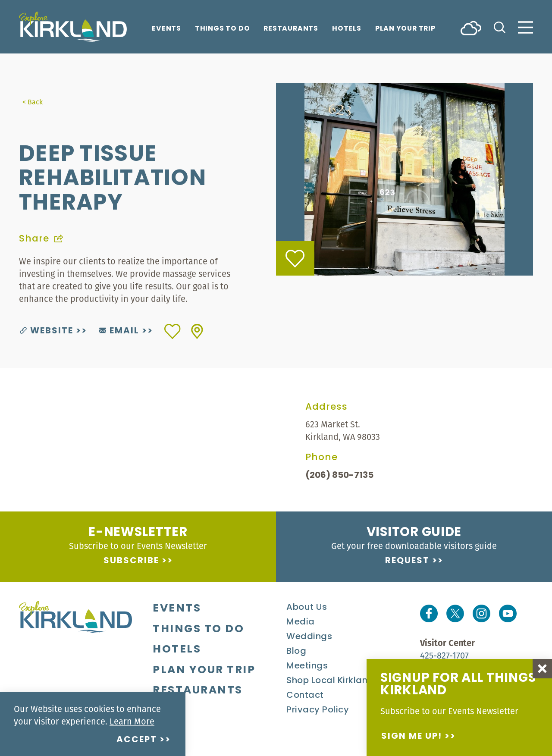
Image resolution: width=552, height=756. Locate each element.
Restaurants (291, 29)
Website (47, 331)
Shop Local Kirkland (330, 681)
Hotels (347, 29)
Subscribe (131, 561)
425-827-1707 (444, 655)
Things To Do (222, 29)
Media (301, 622)
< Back (33, 102)
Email (119, 331)
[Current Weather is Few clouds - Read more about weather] (471, 27)
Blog (296, 652)
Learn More (132, 721)
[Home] (73, 27)
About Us (307, 608)
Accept (137, 740)
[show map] (197, 331)
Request (407, 561)
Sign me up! (412, 737)
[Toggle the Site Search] (500, 27)
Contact (305, 696)
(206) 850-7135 (339, 476)
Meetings (307, 666)
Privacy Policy (318, 710)
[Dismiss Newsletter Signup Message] (542, 669)
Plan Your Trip (405, 29)
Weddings (309, 637)
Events (166, 29)
